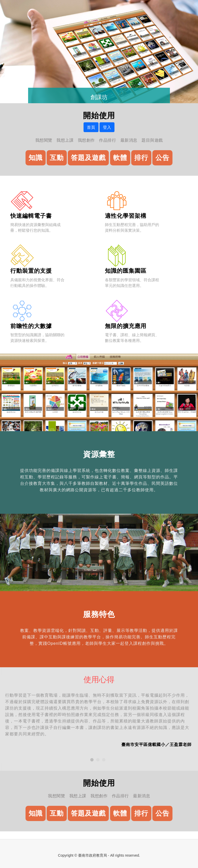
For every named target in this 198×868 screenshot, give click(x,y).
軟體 (120, 158)
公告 (162, 158)
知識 (36, 158)
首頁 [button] (91, 127)
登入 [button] (107, 127)
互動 (57, 158)
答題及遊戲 (88, 158)
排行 (141, 158)
